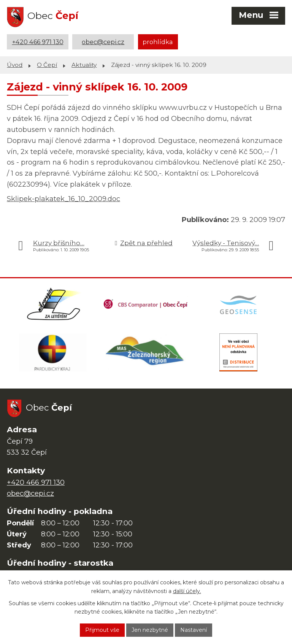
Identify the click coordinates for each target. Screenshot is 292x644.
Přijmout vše (102, 630)
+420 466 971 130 (38, 42)
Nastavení (194, 630)
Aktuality (84, 65)
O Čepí (47, 65)
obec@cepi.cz (103, 42)
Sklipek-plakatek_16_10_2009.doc (63, 199)
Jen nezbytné (150, 630)
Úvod (15, 65)
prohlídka (158, 42)
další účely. (187, 591)
